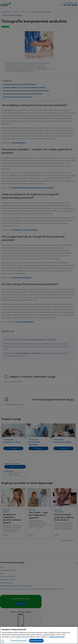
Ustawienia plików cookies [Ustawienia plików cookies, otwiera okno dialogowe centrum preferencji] (19, 641)
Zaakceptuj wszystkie (36, 641)
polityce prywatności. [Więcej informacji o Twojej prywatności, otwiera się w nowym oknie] (57, 637)
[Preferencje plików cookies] (3, 641)
